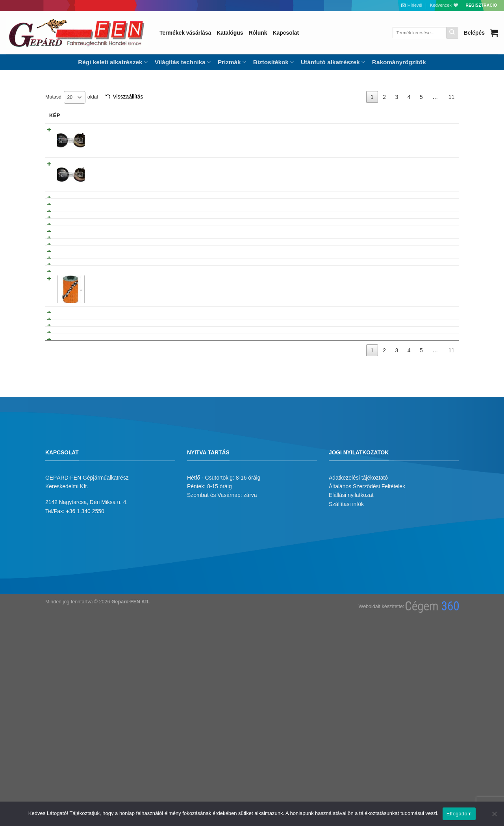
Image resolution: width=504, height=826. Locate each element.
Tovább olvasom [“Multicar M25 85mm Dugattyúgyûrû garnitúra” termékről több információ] (424, 487)
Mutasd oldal (71, 97)
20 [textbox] (70, 97)
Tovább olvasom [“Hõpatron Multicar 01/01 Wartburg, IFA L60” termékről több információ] (424, 216)
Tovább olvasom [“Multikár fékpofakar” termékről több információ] (424, 311)
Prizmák (232, 62)
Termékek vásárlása (185, 33)
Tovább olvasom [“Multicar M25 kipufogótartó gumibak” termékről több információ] (424, 400)
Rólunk (258, 33)
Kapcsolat (286, 33)
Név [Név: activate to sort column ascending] (99, 115)
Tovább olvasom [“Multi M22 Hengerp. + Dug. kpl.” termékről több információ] (424, 470)
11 (451, 97)
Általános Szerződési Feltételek (367, 675)
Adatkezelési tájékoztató (358, 666)
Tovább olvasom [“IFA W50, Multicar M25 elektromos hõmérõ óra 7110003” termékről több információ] (424, 131)
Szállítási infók (346, 692)
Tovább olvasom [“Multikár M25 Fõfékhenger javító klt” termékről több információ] (424, 367)
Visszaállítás (128, 97)
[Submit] (452, 33)
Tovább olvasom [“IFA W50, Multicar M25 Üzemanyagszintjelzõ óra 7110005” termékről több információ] (424, 166)
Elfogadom (459, 814)
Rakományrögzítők (399, 62)
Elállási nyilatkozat (351, 684)
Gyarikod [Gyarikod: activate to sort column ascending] (307, 115)
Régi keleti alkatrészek (113, 62)
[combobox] (75, 97)
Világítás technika (183, 62)
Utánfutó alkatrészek (333, 62)
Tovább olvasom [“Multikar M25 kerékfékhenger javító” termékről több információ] (424, 383)
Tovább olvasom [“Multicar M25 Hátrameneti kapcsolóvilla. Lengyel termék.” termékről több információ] (424, 520)
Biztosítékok (273, 62)
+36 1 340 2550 (85, 699)
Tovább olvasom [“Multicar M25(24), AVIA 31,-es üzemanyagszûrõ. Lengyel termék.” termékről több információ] (424, 417)
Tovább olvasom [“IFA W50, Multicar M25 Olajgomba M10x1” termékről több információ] (424, 200)
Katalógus (230, 33)
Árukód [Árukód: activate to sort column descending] (355, 115)
